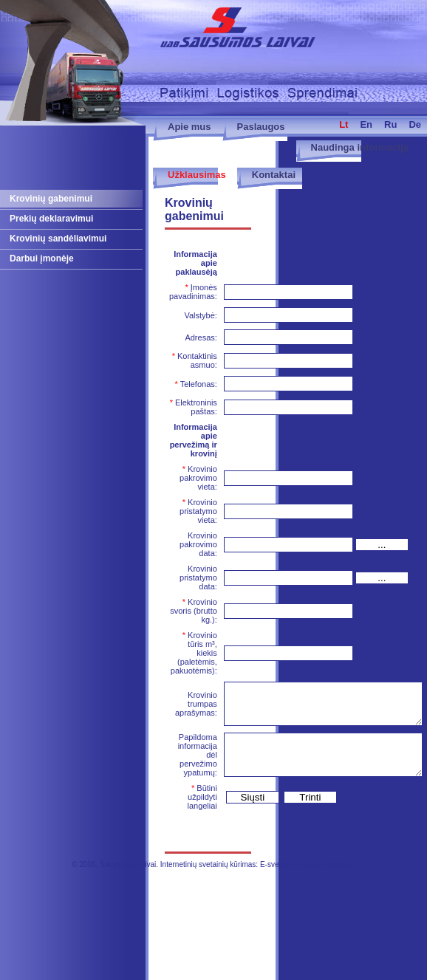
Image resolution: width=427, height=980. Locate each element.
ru (390, 124)
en (366, 124)
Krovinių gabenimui (51, 199)
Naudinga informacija (360, 147)
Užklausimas (197, 175)
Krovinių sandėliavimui (58, 239)
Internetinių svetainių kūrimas (208, 864)
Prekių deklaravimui (51, 219)
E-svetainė (277, 864)
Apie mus (189, 127)
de (415, 124)
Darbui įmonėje (42, 258)
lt (344, 124)
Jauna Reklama (329, 864)
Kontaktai (274, 175)
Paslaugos (261, 127)
